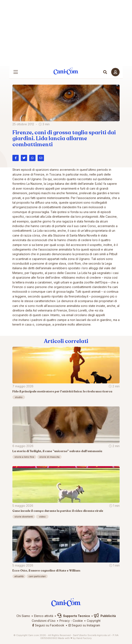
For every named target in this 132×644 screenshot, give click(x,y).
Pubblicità (105, 616)
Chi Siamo (23, 616)
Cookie (78, 621)
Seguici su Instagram (84, 625)
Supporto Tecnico (74, 616)
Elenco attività (44, 616)
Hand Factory (84, 638)
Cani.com (66, 71)
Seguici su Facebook (48, 625)
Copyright (94, 621)
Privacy (65, 621)
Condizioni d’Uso (44, 621)
